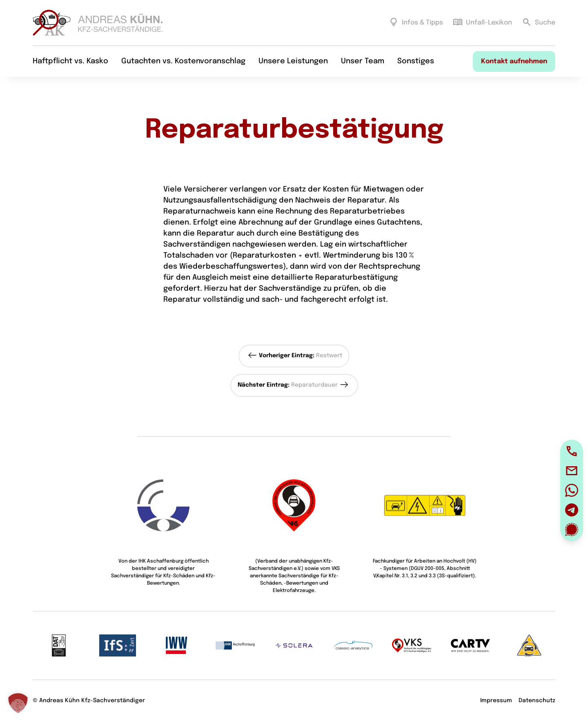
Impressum (496, 701)
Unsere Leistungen (293, 62)
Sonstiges (416, 62)
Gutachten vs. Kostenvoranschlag (183, 62)
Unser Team (363, 62)
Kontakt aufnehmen (514, 62)
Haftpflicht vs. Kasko (70, 62)
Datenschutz (537, 701)
